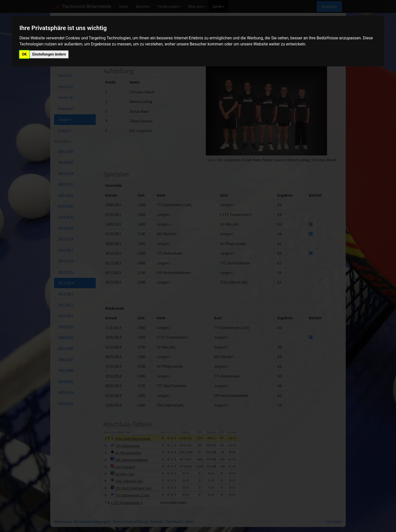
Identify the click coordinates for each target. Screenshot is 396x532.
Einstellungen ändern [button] (49, 54)
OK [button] (24, 54)
